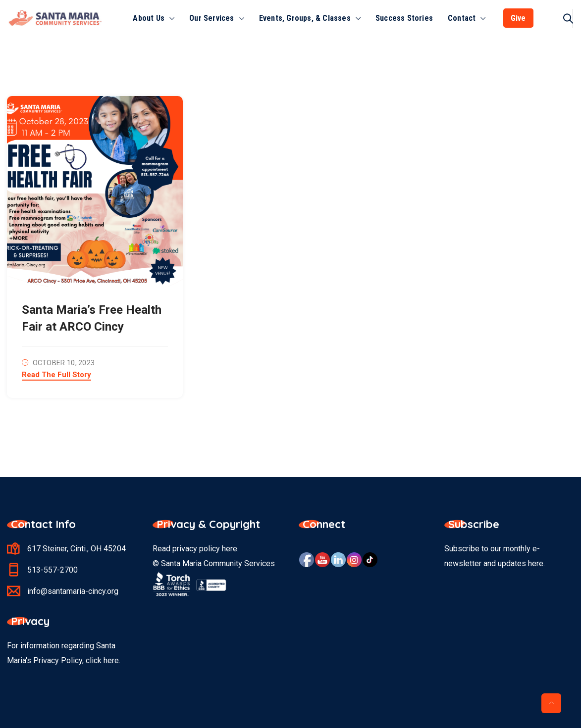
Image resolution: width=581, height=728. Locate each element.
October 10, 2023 (64, 363)
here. (112, 660)
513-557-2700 (53, 570)
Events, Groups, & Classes (305, 18)
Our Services (211, 18)
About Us (149, 18)
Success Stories (404, 18)
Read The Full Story (56, 375)
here (230, 549)
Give (518, 18)
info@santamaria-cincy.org (73, 591)
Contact (462, 18)
